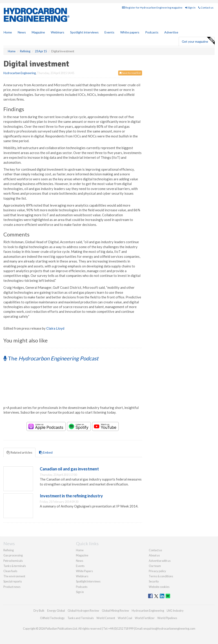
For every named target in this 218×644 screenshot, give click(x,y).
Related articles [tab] (19, 452)
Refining (9, 550)
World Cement (106, 618)
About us (154, 555)
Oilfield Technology (52, 618)
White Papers (84, 571)
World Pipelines (167, 618)
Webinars (58, 32)
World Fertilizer (145, 618)
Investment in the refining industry (71, 496)
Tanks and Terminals (81, 618)
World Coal (125, 618)
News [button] (22, 32)
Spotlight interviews (84, 32)
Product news (12, 587)
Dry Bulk (39, 611)
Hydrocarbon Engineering (20, 73)
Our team (155, 566)
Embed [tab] (46, 452)
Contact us (206, 8)
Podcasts (152, 32)
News (80, 561)
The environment (14, 576)
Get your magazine (198, 41)
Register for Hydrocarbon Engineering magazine (152, 8)
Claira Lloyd (55, 328)
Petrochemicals (13, 561)
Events (109, 32)
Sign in (190, 8)
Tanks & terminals (15, 566)
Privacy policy (157, 571)
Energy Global (56, 611)
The (51, 358)
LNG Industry (175, 611)
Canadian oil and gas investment (69, 469)
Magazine (38, 32)
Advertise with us (160, 561)
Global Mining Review (115, 611)
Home (8, 32)
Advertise (171, 32)
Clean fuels (10, 571)
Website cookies (159, 587)
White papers (130, 32)
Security (154, 581)
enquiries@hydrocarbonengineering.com (169, 629)
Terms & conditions (161, 576)
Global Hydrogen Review (83, 611)
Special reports (13, 581)
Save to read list (130, 73)
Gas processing (13, 555)
